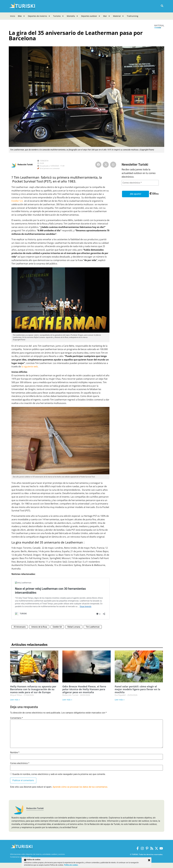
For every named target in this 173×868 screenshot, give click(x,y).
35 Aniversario (20, 627)
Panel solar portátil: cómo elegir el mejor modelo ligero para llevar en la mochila (137, 689)
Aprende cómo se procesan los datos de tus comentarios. (80, 787)
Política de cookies (71, 865)
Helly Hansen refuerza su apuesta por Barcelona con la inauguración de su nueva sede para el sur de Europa (33, 689)
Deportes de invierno (39, 16)
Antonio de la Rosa (39, 627)
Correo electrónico (20, 763)
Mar (107, 16)
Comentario (16, 718)
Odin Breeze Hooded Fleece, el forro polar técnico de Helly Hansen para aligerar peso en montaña (84, 689)
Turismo (58, 16)
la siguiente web (30, 367)
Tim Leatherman (93, 627)
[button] (162, 6)
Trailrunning (133, 16)
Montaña (72, 16)
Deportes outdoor (91, 16)
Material (118, 16)
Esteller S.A (17, 201)
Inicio (13, 16)
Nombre (15, 752)
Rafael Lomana (74, 627)
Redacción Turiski (25, 165)
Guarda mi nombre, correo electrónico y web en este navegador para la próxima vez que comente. (59, 774)
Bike (21, 16)
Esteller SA (57, 627)
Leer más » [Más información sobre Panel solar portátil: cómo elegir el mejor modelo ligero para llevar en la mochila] (120, 700)
